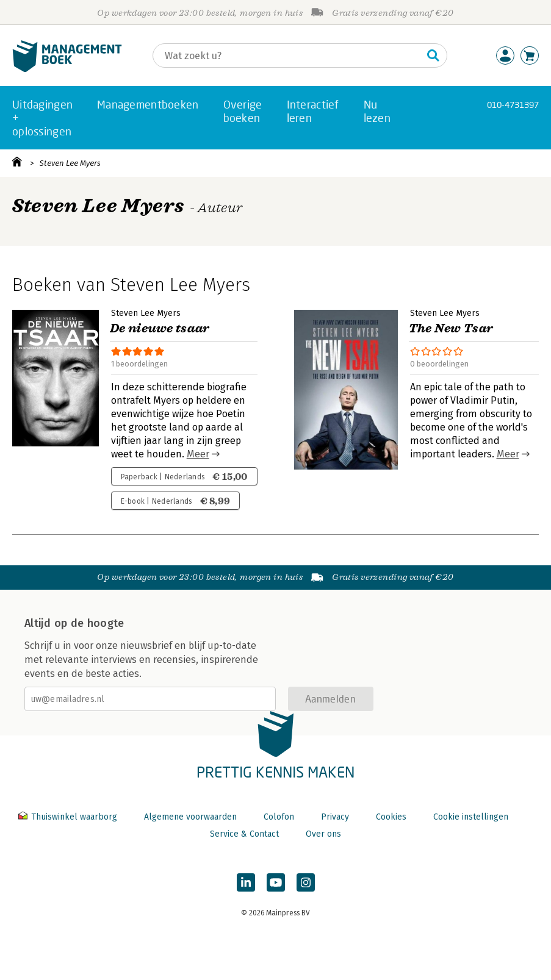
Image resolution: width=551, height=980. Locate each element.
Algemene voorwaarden (190, 817)
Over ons (323, 834)
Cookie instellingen (471, 817)
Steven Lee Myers (70, 163)
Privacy (335, 817)
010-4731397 (513, 105)
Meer (198, 454)
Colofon (279, 817)
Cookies (391, 817)
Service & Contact (244, 834)
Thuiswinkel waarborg (69, 817)
